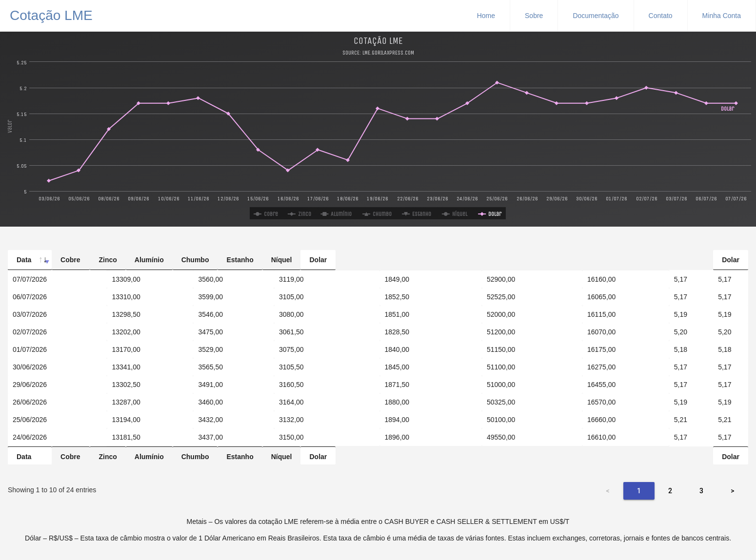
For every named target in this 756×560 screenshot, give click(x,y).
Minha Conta (722, 16)
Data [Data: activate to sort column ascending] (24, 260)
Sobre (534, 16)
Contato (661, 16)
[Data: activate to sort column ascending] (57, 270)
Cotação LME (51, 14)
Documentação (596, 16)
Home (486, 16)
